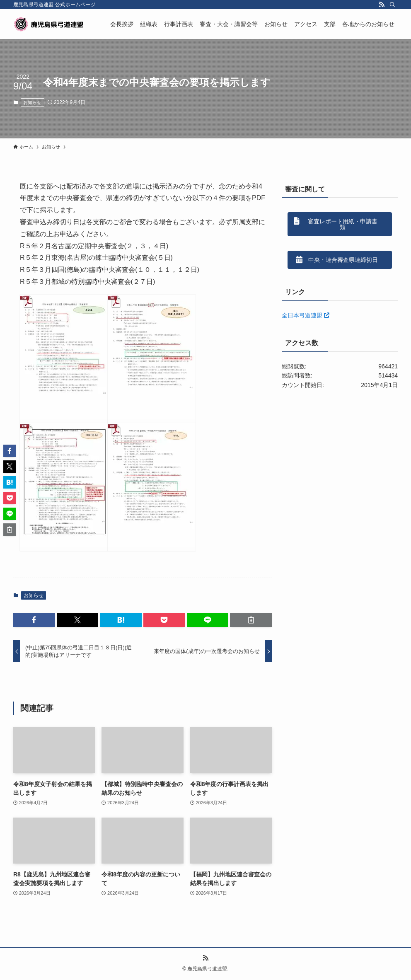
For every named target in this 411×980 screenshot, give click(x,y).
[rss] (382, 5)
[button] (34, 620)
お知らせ (32, 102)
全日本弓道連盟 (305, 315)
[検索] (392, 5)
